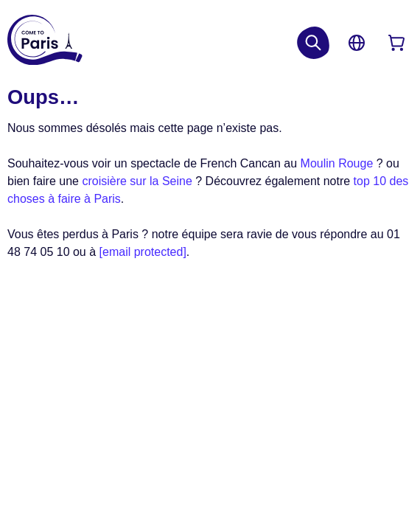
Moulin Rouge (337, 163)
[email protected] (143, 252)
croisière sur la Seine (137, 181)
